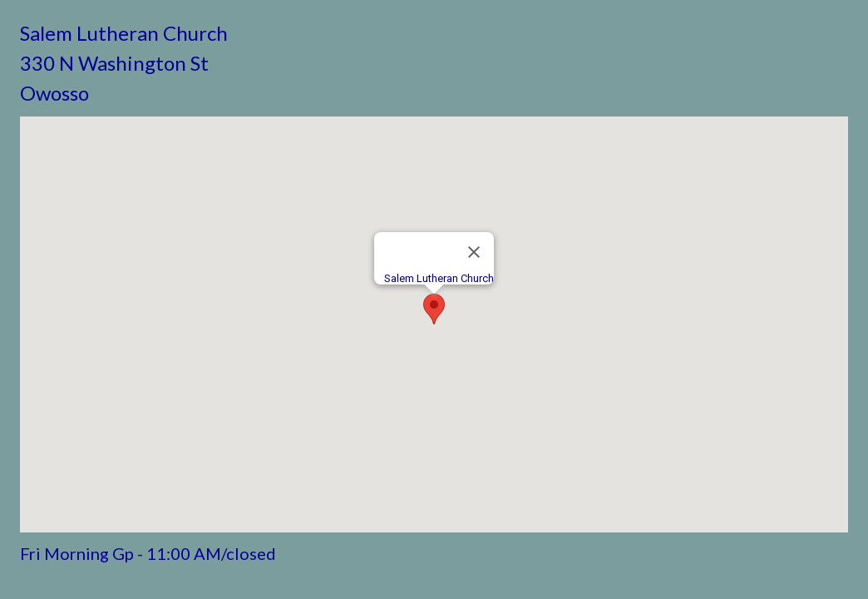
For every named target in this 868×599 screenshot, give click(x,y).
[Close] (474, 252)
